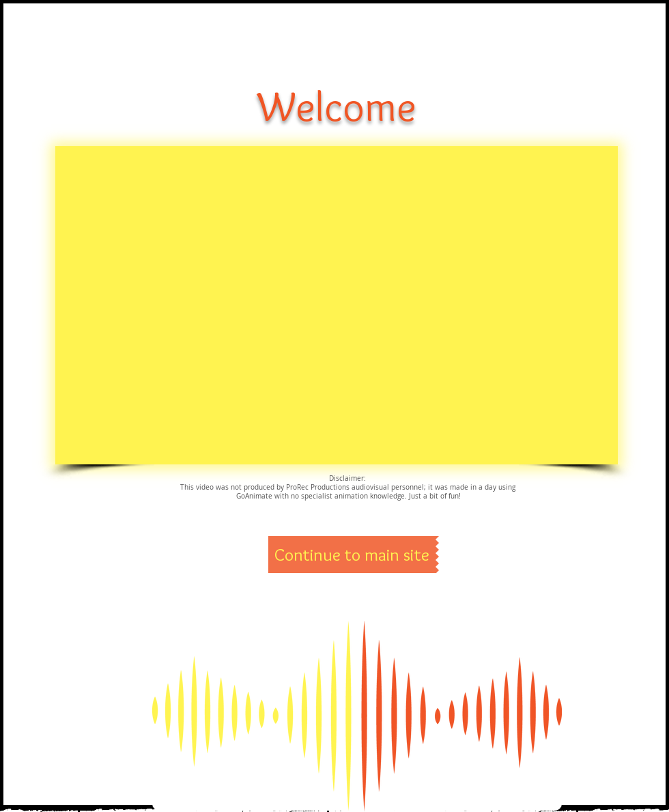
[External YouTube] (337, 305)
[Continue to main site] (352, 555)
